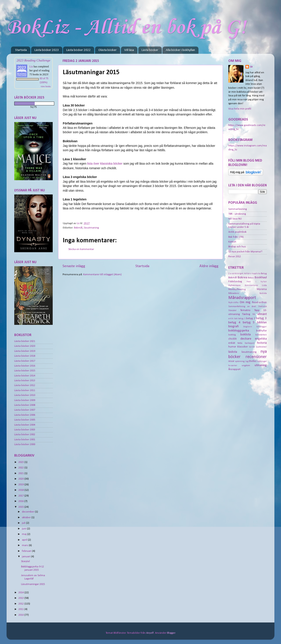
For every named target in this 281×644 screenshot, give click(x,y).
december (28, 512)
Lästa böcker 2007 (25, 410)
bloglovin (248, 327)
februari (27, 551)
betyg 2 (251, 318)
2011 (21, 609)
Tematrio (245, 310)
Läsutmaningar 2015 (33, 584)
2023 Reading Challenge (34, 60)
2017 (21, 496)
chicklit (232, 339)
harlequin (250, 343)
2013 (21, 598)
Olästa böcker (107, 50)
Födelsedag (235, 282)
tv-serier (233, 365)
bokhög (232, 335)
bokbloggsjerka (239, 331)
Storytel (25, 561)
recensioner (256, 357)
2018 (21, 490)
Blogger (171, 633)
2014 (21, 593)
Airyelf (150, 633)
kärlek (252, 347)
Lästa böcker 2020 (25, 346)
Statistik (262, 306)
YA (254, 314)
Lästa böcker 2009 (25, 400)
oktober (27, 518)
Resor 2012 (235, 257)
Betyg (264, 273)
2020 (21, 479)
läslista (233, 352)
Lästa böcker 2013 (25, 381)
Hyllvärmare (234, 285)
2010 (21, 615)
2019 (21, 485)
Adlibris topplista (252, 274)
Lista (264, 285)
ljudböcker (261, 347)
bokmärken (261, 335)
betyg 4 (234, 323)
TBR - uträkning (237, 214)
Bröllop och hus (237, 247)
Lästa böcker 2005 (25, 420)
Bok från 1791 (236, 237)
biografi (233, 326)
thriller (253, 361)
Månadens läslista (248, 293)
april (25, 540)
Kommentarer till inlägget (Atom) (102, 275)
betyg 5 (249, 323)
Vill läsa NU (235, 219)
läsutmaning (91, 228)
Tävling (246, 314)
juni (24, 529)
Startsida (21, 50)
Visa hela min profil (240, 109)
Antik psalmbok (237, 232)
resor (231, 361)
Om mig (245, 302)
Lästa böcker (150, 50)
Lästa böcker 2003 (25, 430)
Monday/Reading (237, 289)
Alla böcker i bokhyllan (180, 50)
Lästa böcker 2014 (25, 376)
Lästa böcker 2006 (25, 415)
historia (262, 343)
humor (232, 347)
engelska (261, 339)
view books (46, 86)
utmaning (261, 365)
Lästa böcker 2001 (25, 440)
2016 (21, 501)
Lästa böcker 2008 (25, 405)
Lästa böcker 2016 (25, 366)
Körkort (232, 242)
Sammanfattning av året (242, 306)
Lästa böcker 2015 (25, 371)
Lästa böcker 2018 (25, 356)
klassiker (243, 347)
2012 (21, 604)
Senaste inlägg (74, 266)
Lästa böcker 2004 (25, 425)
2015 (21, 507)
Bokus (251, 278)
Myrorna (262, 289)
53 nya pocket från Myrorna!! (245, 252)
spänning (240, 361)
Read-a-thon (259, 302)
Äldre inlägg (209, 266)
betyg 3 (261, 318)
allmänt (262, 314)
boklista (246, 335)
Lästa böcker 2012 (25, 385)
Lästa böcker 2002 (25, 435)
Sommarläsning (238, 209)
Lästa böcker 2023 (47, 50)
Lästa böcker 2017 (25, 361)
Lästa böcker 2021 (25, 341)
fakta (240, 343)
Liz (31, 67)
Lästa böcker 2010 (25, 395)
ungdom (246, 365)
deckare (246, 339)
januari (26, 557)
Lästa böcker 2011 (25, 390)
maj (25, 534)
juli (24, 523)
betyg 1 (242, 319)
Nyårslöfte (233, 303)
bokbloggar (262, 327)
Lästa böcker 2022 (78, 50)
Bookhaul (261, 278)
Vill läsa (129, 50)
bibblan (262, 323)
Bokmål (78, 228)
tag (247, 361)
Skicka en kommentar (81, 249)
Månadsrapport (242, 298)
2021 (21, 473)
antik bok (233, 319)
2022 (21, 468)
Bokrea (242, 278)
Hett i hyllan (257, 282)
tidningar (262, 361)
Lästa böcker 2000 (25, 444)
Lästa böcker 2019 (25, 351)
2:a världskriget (236, 274)
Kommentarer (251, 285)
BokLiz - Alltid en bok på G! (126, 28)
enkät (232, 343)
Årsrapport (234, 369)
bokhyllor (261, 331)
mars (25, 545)
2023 (21, 462)
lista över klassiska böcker (105, 164)
